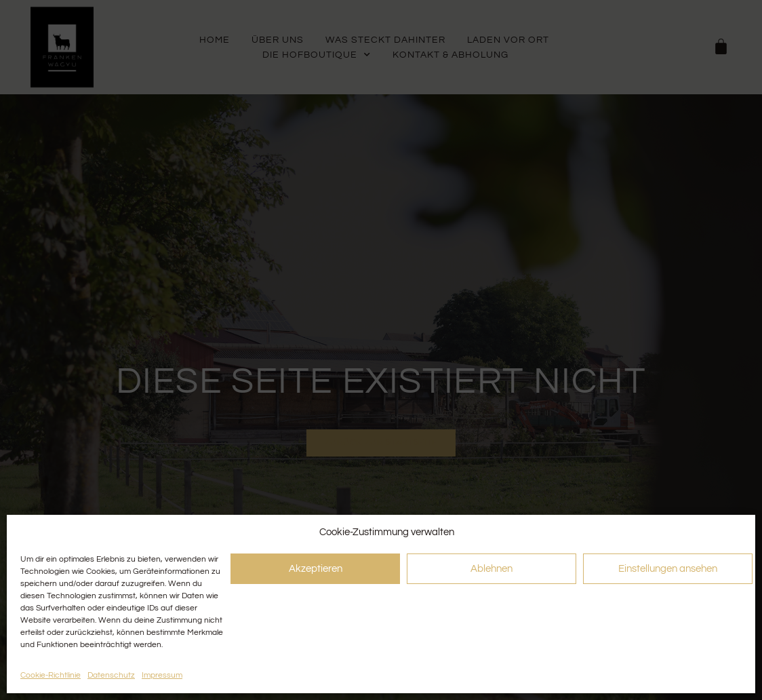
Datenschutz (111, 675)
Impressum (162, 675)
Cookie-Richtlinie (51, 675)
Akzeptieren (316, 569)
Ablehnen (492, 569)
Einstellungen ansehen (668, 569)
